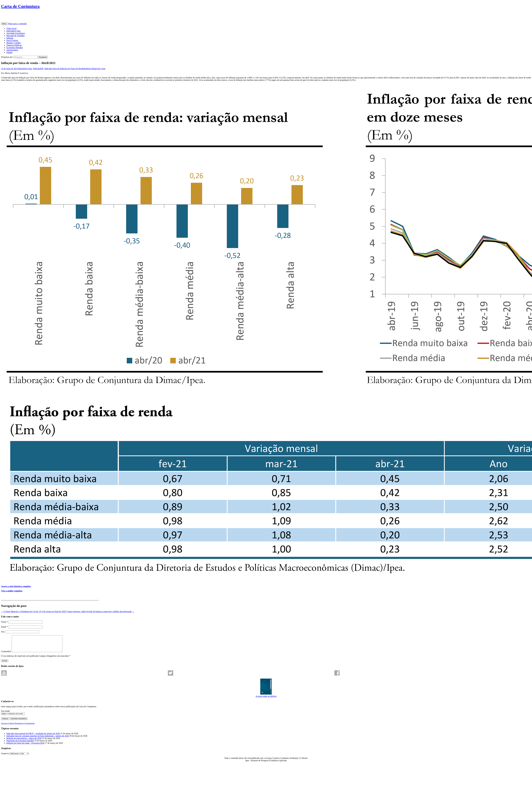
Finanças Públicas (14, 45)
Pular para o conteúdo (17, 24)
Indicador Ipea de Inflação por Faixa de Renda (64, 69)
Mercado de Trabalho (15, 36)
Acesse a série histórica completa (16, 586)
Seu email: (6, 714)
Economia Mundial (15, 48)
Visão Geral (11, 28)
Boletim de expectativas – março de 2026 (24, 741)
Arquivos (5, 757)
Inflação (10, 38)
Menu (4, 24)
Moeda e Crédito (14, 43)
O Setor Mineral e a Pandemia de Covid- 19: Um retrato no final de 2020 (33, 611)
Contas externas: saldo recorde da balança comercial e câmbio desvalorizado (100, 611)
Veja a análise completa (12, 591)
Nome (4, 622)
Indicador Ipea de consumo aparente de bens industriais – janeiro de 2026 (38, 739)
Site (3, 632)
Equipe (9, 52)
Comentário (6, 655)
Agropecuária (12, 50)
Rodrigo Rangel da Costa (95, 69)
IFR (42, 69)
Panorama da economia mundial (20, 744)
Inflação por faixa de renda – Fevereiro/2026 (25, 746)
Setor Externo (12, 40)
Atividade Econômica (16, 33)
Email (4, 627)
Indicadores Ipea (13, 31)
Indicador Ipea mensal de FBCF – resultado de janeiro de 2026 (33, 737)
